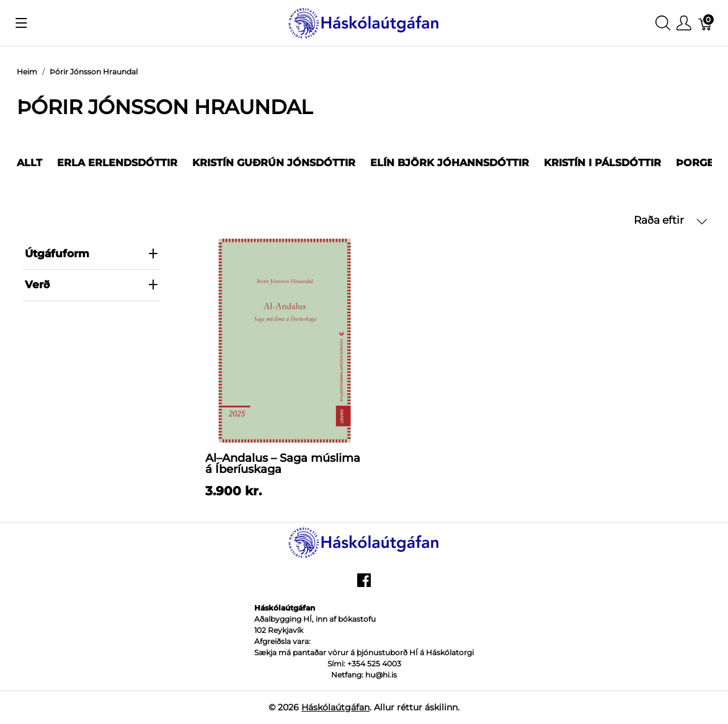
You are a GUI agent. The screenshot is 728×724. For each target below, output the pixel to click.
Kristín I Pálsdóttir (602, 163)
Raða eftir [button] (671, 220)
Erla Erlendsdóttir (117, 163)
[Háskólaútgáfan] (364, 22)
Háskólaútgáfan (335, 707)
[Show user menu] (684, 23)
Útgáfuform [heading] (91, 254)
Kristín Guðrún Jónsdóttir (274, 163)
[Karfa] (706, 23)
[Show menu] (21, 23)
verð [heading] (91, 285)
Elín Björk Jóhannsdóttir (450, 163)
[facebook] (364, 585)
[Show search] (663, 23)
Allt (29, 163)
